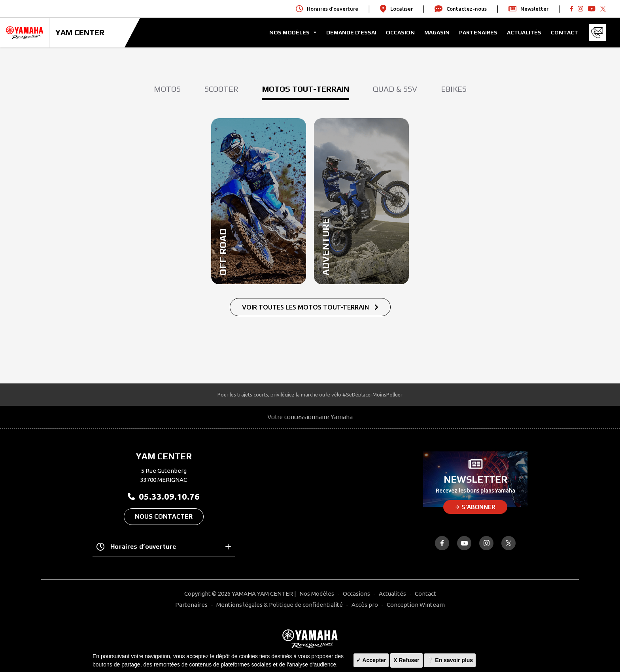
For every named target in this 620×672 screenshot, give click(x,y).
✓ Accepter (371, 660)
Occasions (356, 594)
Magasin (437, 32)
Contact (564, 32)
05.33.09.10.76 (164, 496)
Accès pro (365, 605)
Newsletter (528, 9)
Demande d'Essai (351, 32)
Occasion (400, 32)
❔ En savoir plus (450, 660)
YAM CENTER (80, 32)
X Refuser (406, 660)
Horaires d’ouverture (164, 547)
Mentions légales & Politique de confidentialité (280, 605)
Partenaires (478, 32)
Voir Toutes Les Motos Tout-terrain (310, 307)
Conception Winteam (416, 605)
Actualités (524, 32)
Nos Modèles (317, 594)
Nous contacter (164, 516)
